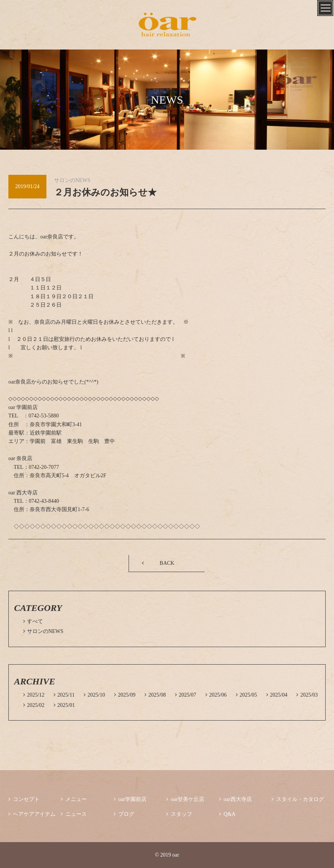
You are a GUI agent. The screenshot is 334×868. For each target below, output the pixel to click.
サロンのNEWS (43, 631)
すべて (33, 621)
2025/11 (64, 695)
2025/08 (155, 695)
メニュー (74, 799)
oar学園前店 (130, 799)
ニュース (74, 814)
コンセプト (24, 799)
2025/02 (34, 705)
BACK (167, 563)
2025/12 (34, 695)
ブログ (124, 814)
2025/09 (125, 695)
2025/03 (307, 695)
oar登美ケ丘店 (185, 799)
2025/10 (94, 695)
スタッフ (179, 814)
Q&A (227, 814)
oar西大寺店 (235, 799)
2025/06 (216, 695)
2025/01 (64, 705)
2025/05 (247, 695)
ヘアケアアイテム (32, 814)
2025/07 (186, 695)
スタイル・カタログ (298, 799)
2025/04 (277, 695)
